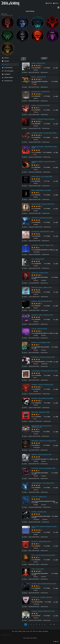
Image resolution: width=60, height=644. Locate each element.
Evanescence (35, 597)
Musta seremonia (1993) (45, 455)
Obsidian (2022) (42, 512)
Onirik (33, 555)
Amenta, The (35, 273)
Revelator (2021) (44, 273)
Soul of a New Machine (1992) (47, 468)
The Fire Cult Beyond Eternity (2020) (45, 555)
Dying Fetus (35, 541)
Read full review (44, 72)
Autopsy (34, 105)
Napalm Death (35, 426)
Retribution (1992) (48, 315)
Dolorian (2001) (41, 63)
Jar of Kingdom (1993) (44, 342)
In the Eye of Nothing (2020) (45, 385)
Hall (37, 631)
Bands (16, 631)
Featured (40, 631)
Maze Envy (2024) (42, 329)
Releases (20, 631)
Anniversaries (45, 631)
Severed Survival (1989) (43, 105)
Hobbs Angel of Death (37, 147)
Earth (33, 527)
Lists (31, 631)
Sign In (56, 3)
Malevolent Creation (37, 287)
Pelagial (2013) (43, 497)
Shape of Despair (36, 204)
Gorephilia (34, 385)
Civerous (34, 329)
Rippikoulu (34, 455)
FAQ (31, 638)
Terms (24, 638)
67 (51, 624)
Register (49, 3)
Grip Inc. (34, 77)
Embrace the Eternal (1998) (47, 357)
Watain (33, 190)
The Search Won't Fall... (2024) (49, 371)
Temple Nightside (36, 483)
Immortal (34, 584)
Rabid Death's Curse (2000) (43, 190)
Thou (33, 259)
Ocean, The (35, 497)
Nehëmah (34, 301)
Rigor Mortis (35, 412)
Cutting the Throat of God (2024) (46, 119)
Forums (28, 631)
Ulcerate (34, 119)
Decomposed (35, 232)
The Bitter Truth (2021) (46, 597)
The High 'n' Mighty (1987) (46, 245)
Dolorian (34, 63)
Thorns (33, 569)
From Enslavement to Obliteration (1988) (42, 426)
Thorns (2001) (40, 569)
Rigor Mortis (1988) (44, 412)
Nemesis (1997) (41, 77)
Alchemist (34, 342)
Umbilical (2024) (40, 259)
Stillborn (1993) (47, 287)
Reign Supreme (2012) (45, 541)
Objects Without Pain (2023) (46, 398)
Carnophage (35, 133)
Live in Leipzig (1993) (46, 177)
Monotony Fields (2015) (48, 204)
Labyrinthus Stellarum (37, 162)
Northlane (34, 512)
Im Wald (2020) (45, 92)
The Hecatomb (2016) (48, 483)
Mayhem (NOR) (36, 177)
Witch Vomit (35, 218)
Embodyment (35, 357)
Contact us (35, 638)
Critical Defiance (36, 371)
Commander (35, 245)
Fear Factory (35, 468)
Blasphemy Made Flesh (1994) (46, 611)
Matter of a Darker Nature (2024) (48, 133)
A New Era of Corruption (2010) (48, 441)
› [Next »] (57, 624)
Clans (13, 631)
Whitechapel (35, 441)
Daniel (25, 72)
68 (54, 624)
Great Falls (34, 398)
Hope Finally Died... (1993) (47, 232)
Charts (34, 631)
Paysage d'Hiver (36, 92)
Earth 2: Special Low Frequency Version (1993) (44, 527)
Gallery (24, 631)
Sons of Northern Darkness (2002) (47, 584)
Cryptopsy (34, 611)
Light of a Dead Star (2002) (45, 301)
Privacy (28, 638)
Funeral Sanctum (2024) (46, 218)
